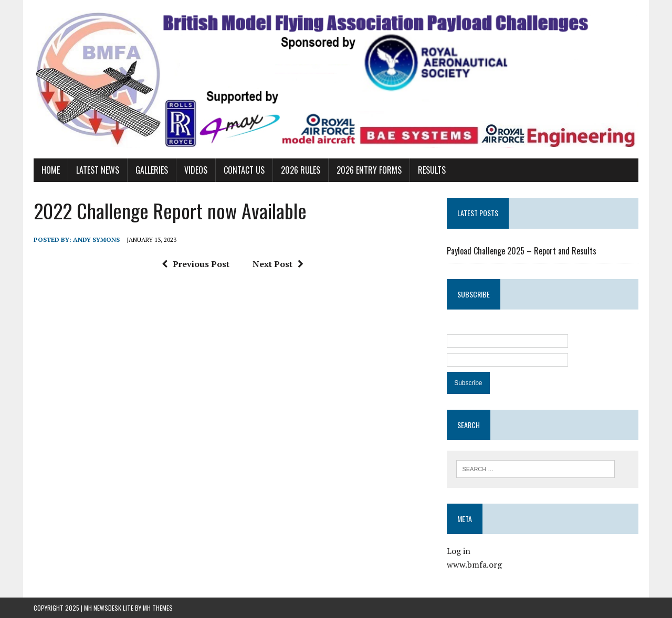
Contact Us (244, 170)
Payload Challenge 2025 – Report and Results (522, 251)
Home (51, 170)
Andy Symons (96, 239)
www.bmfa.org (474, 564)
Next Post (278, 264)
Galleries (152, 170)
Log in (459, 551)
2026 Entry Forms (369, 170)
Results (432, 170)
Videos (196, 170)
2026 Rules (301, 170)
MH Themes (158, 608)
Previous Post (196, 264)
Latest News (98, 170)
